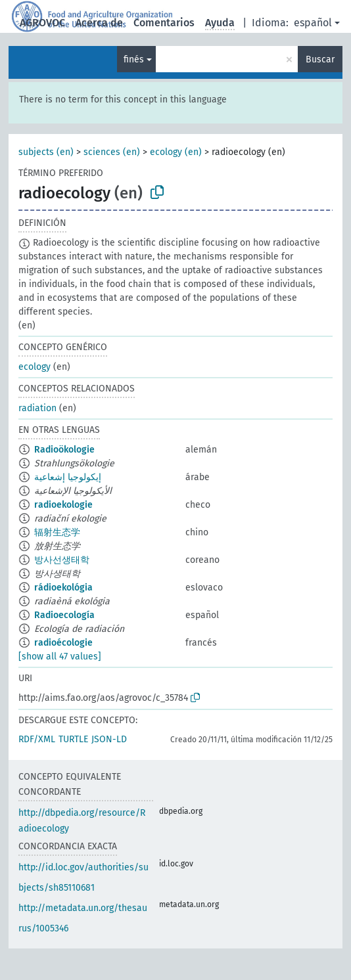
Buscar (320, 59)
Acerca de (99, 23)
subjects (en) (46, 152)
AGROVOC (42, 23)
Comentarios (164, 23)
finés (134, 59)
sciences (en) (112, 152)
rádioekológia (63, 588)
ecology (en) (176, 152)
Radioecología (64, 615)
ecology (35, 367)
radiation (37, 408)
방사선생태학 (62, 560)
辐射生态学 (57, 532)
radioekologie (63, 505)
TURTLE (73, 739)
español (313, 23)
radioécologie (63, 643)
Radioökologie (64, 450)
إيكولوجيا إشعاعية (68, 477)
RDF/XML (37, 739)
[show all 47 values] (60, 657)
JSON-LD (109, 739)
